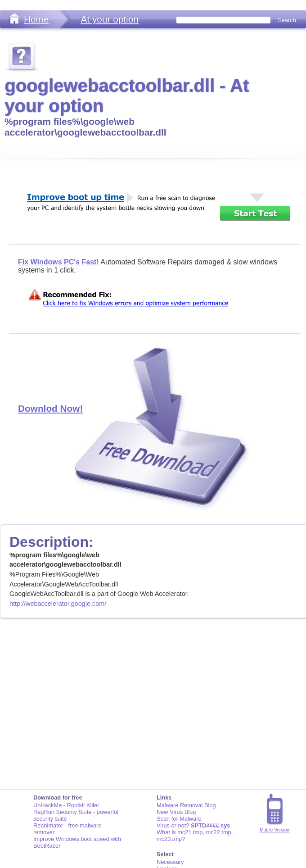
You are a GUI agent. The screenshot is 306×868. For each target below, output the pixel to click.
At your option (109, 19)
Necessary (170, 862)
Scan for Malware (179, 819)
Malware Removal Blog (186, 805)
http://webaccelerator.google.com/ (58, 604)
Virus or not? (193, 825)
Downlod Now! (50, 408)
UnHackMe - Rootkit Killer (66, 805)
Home (36, 19)
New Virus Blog (176, 812)
